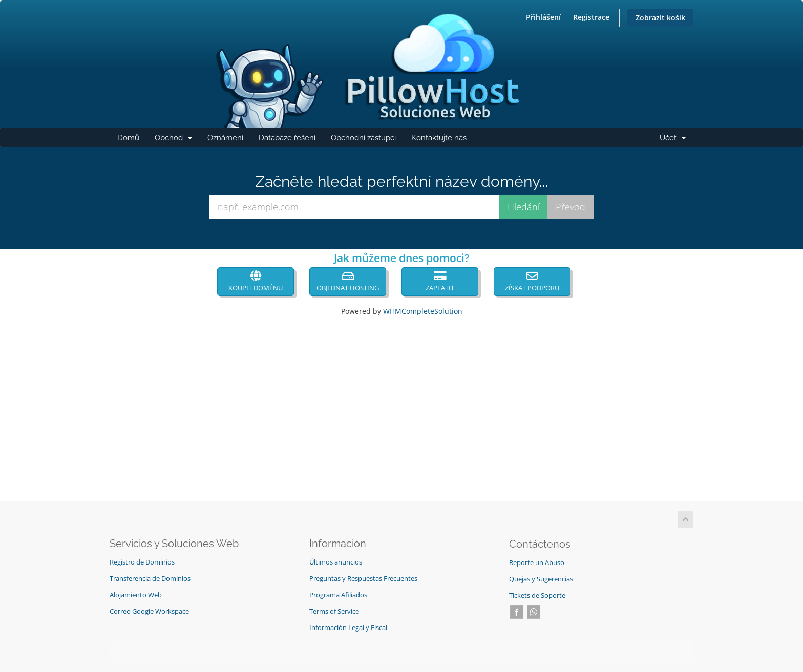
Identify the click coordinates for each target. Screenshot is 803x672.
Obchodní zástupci (363, 138)
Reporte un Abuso (537, 563)
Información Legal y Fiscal (348, 628)
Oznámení (225, 138)
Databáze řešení (287, 138)
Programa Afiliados (338, 595)
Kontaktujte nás (439, 138)
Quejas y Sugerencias (541, 579)
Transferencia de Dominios (150, 579)
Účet (677, 140)
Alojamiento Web (136, 595)
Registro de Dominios (142, 562)
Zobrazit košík (660, 18)
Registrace (591, 17)
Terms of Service (334, 611)
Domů (128, 138)
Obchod (177, 140)
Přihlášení (543, 17)
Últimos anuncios (336, 562)
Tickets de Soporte (537, 595)
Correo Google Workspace (149, 611)
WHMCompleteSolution (423, 311)
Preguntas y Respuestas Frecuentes (363, 579)
